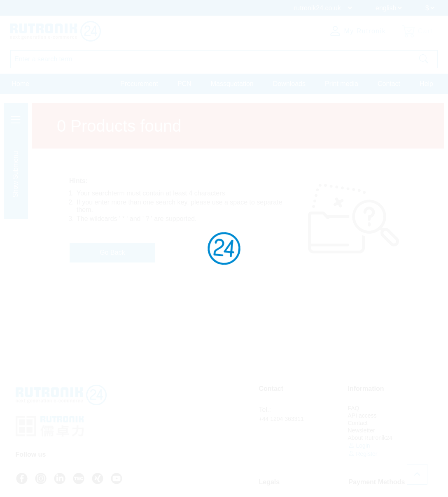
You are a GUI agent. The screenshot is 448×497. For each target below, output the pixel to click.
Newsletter (362, 430)
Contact (389, 84)
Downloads (289, 84)
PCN (184, 84)
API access (362, 416)
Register (363, 454)
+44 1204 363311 (281, 419)
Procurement (139, 84)
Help (426, 84)
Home (21, 84)
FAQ (354, 408)
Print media (342, 84)
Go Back (112, 252)
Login (359, 445)
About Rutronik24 (370, 438)
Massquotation (232, 84)
